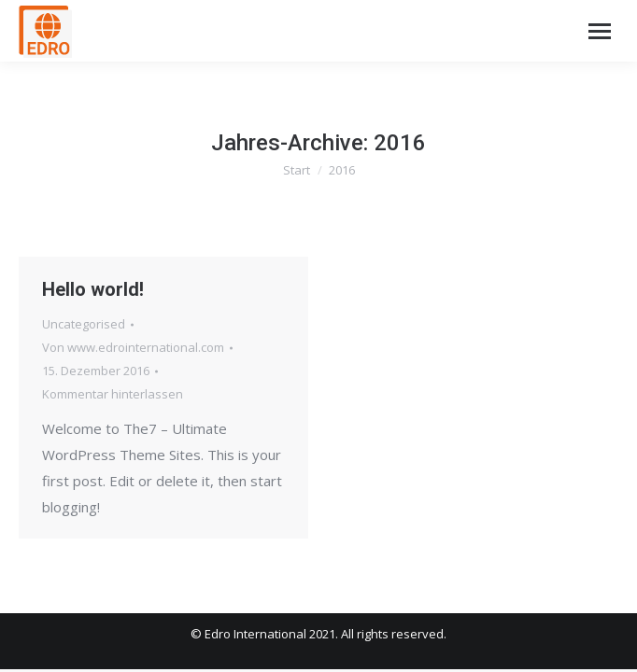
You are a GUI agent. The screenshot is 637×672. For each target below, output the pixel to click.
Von (133, 347)
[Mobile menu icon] (600, 31)
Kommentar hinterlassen (113, 394)
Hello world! (93, 289)
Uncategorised (84, 324)
